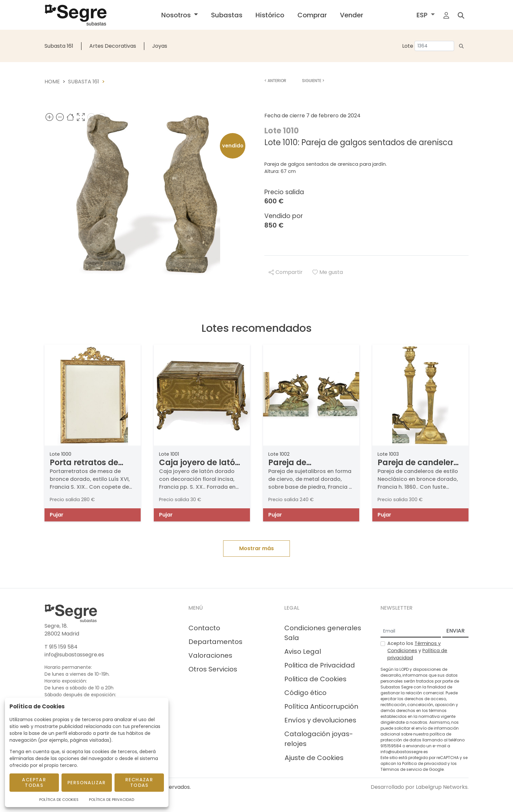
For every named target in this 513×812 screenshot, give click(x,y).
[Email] (411, 631)
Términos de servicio (401, 769)
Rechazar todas (139, 782)
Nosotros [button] (177, 15)
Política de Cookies (59, 800)
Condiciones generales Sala (323, 633)
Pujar (57, 515)
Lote (408, 46)
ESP (423, 15)
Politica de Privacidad (320, 665)
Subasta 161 (59, 46)
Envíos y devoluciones (320, 720)
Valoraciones (210, 655)
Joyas (160, 46)
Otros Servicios (213, 669)
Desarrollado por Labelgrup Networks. (420, 787)
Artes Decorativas (113, 46)
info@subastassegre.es (74, 655)
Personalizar (87, 783)
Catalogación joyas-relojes (319, 739)
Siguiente (313, 81)
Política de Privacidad (112, 800)
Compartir (286, 272)
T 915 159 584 (61, 647)
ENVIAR (455, 631)
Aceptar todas (34, 782)
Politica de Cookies (315, 679)
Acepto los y (417, 650)
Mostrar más (256, 548)
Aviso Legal (303, 651)
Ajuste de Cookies (314, 758)
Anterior (275, 81)
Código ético (305, 693)
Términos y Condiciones (414, 647)
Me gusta (328, 272)
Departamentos (215, 642)
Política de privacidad (424, 763)
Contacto (204, 628)
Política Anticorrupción (321, 706)
